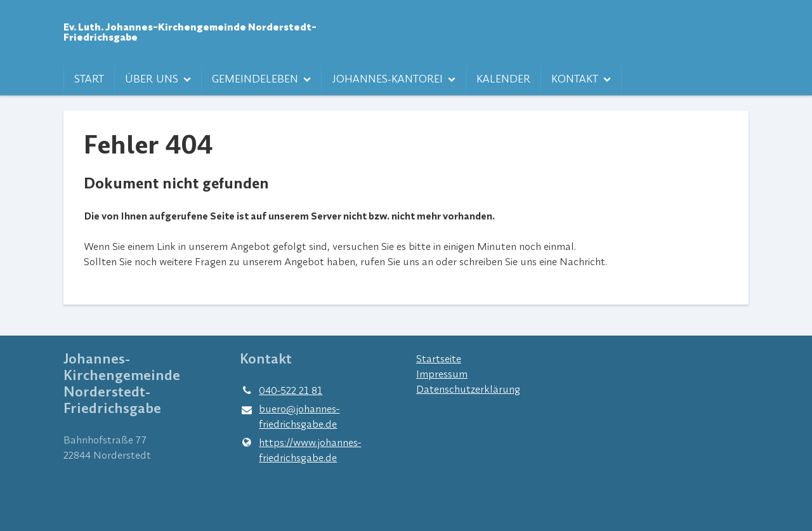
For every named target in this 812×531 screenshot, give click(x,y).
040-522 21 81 (281, 390)
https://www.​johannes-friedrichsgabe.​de (300, 450)
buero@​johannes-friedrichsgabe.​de (290, 417)
